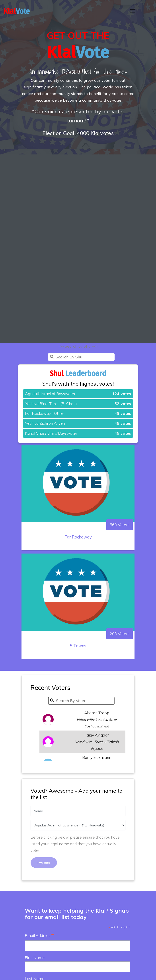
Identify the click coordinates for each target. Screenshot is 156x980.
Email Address (39, 936)
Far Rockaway (78, 559)
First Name (35, 957)
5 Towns (78, 668)
